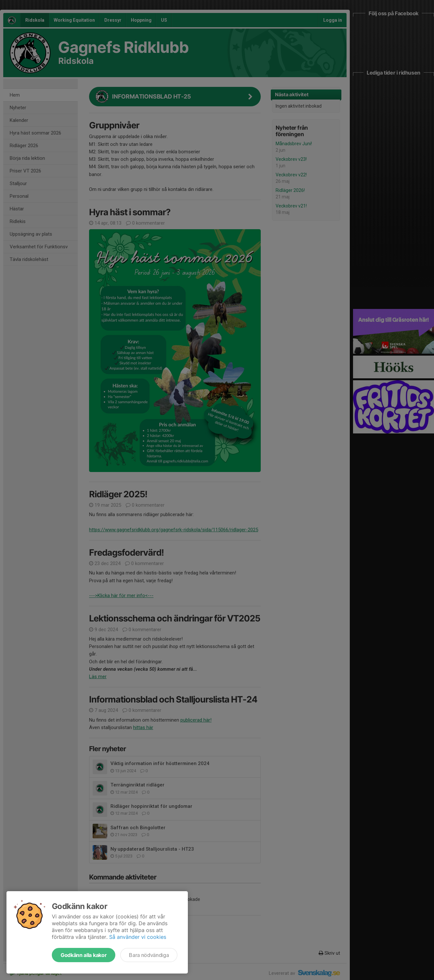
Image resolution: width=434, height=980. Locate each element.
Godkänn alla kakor (84, 955)
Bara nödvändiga (149, 955)
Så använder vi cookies (138, 937)
